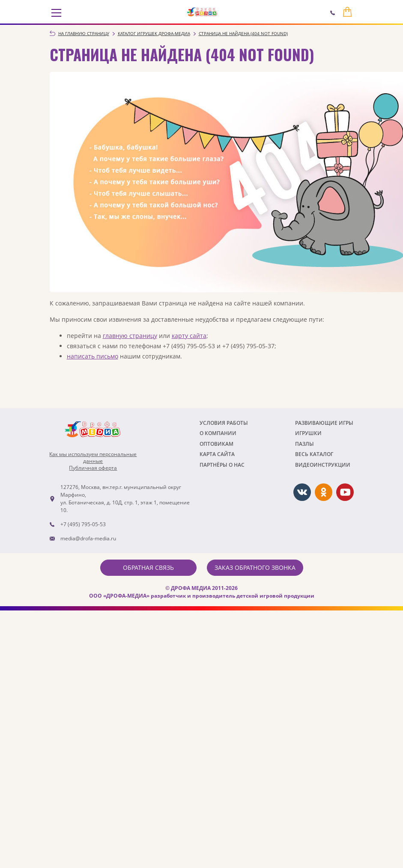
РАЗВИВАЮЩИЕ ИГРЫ (324, 423)
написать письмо (93, 356)
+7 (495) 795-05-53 (83, 524)
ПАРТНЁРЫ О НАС (222, 465)
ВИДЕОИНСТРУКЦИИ (323, 465)
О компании (218, 433)
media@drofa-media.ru (88, 538)
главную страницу (130, 336)
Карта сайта (217, 454)
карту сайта (189, 336)
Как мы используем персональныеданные (93, 458)
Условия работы (224, 423)
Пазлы (304, 444)
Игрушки (308, 433)
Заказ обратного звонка (255, 567)
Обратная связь (148, 567)
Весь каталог (314, 454)
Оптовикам (216, 444)
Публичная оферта (93, 468)
